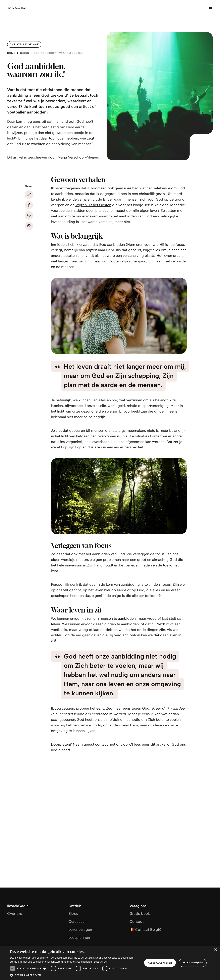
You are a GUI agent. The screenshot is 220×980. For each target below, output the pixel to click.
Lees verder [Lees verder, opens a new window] (101, 962)
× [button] (215, 950)
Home (11, 53)
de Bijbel (106, 199)
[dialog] (110, 963)
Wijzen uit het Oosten (93, 205)
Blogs (24, 53)
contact (101, 744)
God (103, 245)
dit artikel (158, 744)
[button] (74, 975)
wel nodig (94, 725)
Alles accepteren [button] (160, 963)
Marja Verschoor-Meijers (78, 157)
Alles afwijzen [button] (193, 962)
